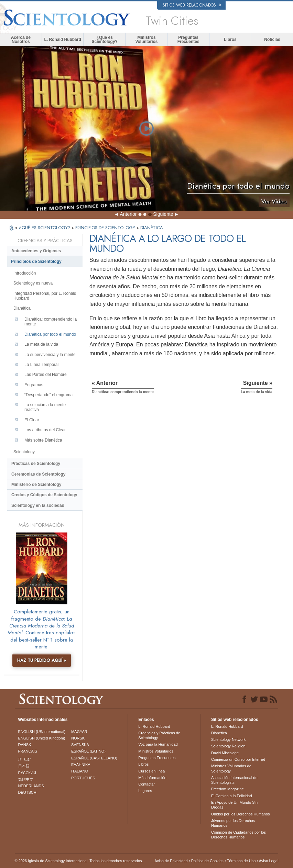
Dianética (22, 308)
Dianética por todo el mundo (50, 334)
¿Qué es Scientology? (105, 40)
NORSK (78, 738)
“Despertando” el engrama (48, 395)
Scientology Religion (228, 746)
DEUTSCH (27, 792)
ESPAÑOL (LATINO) (88, 751)
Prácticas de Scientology (36, 464)
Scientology (24, 452)
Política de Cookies (207, 861)
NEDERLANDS (31, 786)
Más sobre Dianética (43, 440)
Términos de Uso (241, 861)
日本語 (24, 766)
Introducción (25, 273)
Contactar (146, 784)
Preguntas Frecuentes (188, 40)
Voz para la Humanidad (158, 744)
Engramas (34, 385)
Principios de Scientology (36, 261)
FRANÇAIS (28, 751)
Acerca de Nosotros (21, 40)
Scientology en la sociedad (38, 505)
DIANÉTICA (152, 228)
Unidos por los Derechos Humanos (241, 814)
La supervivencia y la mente (50, 355)
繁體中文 (26, 779)
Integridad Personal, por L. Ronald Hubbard (45, 296)
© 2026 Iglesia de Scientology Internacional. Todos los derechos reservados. (79, 861)
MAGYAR (79, 732)
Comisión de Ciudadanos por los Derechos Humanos (238, 835)
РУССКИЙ (27, 773)
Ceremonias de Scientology (38, 474)
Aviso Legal (269, 861)
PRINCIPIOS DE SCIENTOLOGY (106, 228)
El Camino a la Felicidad (232, 796)
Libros (230, 40)
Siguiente (163, 214)
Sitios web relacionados (192, 5)
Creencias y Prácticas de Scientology (159, 735)
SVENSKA (80, 745)
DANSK (25, 745)
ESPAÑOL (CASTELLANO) (94, 758)
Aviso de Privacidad (171, 861)
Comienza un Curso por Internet (238, 759)
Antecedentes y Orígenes (36, 251)
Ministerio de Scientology (36, 485)
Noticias (272, 40)
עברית (25, 759)
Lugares (145, 791)
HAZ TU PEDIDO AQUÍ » (42, 660)
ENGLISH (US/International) (42, 732)
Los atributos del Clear (45, 430)
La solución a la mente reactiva (45, 407)
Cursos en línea (151, 771)
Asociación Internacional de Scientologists (234, 780)
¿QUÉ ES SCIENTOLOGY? (45, 228)
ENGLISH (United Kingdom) (42, 738)
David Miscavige (225, 753)
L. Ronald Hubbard (62, 40)
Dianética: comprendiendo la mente (51, 322)
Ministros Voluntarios (146, 40)
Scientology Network (228, 739)
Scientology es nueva (33, 283)
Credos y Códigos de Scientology (44, 495)
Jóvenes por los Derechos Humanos (233, 823)
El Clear (32, 420)
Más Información (152, 778)
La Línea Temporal (41, 365)
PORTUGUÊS (83, 778)
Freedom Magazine (227, 789)
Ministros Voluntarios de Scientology (231, 768)
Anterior (128, 214)
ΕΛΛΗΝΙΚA (81, 765)
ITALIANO (80, 771)
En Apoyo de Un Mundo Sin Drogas (234, 805)
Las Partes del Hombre (46, 375)
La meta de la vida (41, 344)
